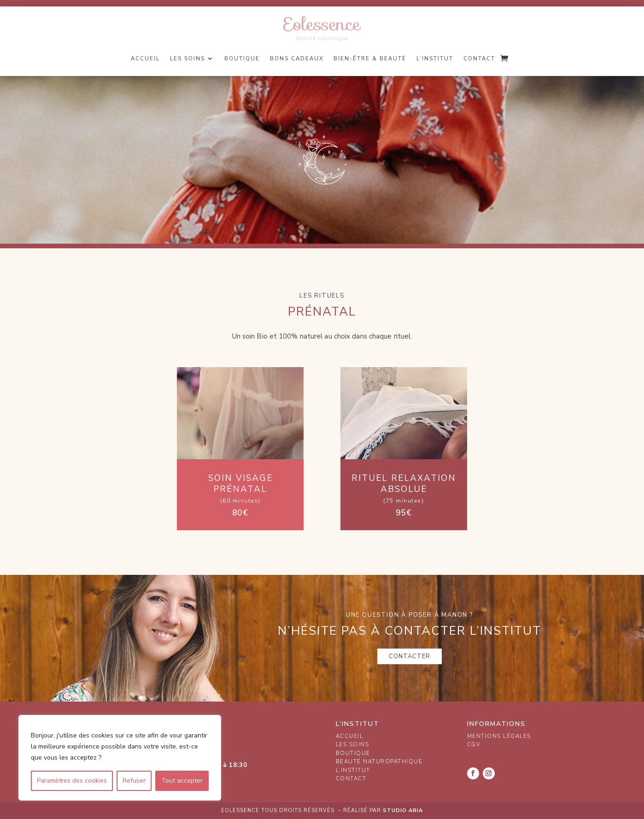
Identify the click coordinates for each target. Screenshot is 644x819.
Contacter (410, 656)
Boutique (242, 58)
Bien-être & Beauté (370, 58)
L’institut (435, 58)
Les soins (187, 58)
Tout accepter (182, 781)
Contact (479, 58)
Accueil (145, 58)
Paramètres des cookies (72, 781)
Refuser (134, 781)
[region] (120, 758)
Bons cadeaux (297, 58)
